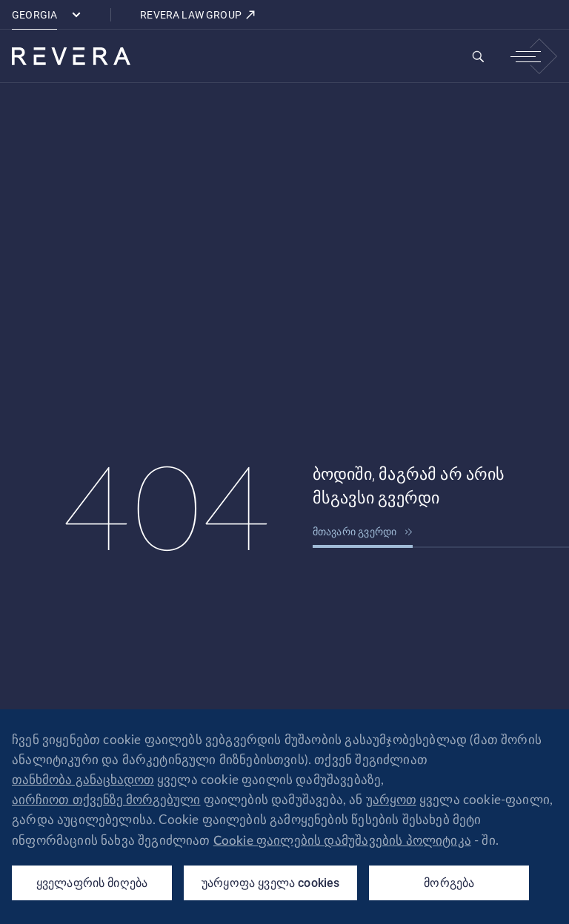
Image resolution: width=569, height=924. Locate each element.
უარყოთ (391, 800)
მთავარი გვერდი (363, 532)
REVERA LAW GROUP (198, 15)
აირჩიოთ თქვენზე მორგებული (106, 800)
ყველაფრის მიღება (92, 883)
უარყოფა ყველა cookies (270, 883)
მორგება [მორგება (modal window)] (449, 883)
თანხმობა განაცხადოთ (83, 780)
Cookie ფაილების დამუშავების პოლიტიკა (342, 841)
